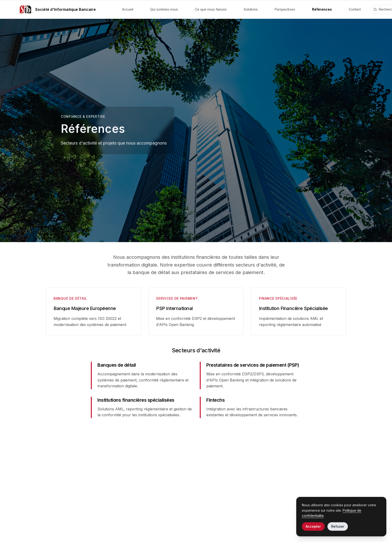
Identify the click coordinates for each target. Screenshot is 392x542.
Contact (355, 9)
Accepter (313, 526)
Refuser (338, 526)
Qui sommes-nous (164, 9)
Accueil (128, 9)
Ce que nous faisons (211, 9)
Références (322, 9)
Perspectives (285, 9)
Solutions (251, 9)
